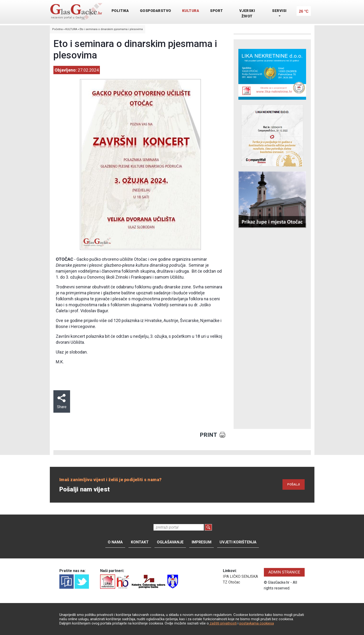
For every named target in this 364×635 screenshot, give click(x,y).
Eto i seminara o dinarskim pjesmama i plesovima (111, 29)
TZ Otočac (231, 582)
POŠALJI (294, 484)
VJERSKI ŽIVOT (247, 13)
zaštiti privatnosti (223, 623)
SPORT (217, 11)
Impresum (202, 542)
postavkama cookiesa (257, 623)
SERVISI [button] (279, 11)
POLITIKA (120, 11)
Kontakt (140, 542)
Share (62, 401)
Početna (57, 29)
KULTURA (191, 11)
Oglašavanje (170, 542)
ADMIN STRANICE (284, 572)
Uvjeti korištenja (238, 542)
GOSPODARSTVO (156, 11)
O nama (115, 542)
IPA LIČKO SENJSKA (240, 576)
